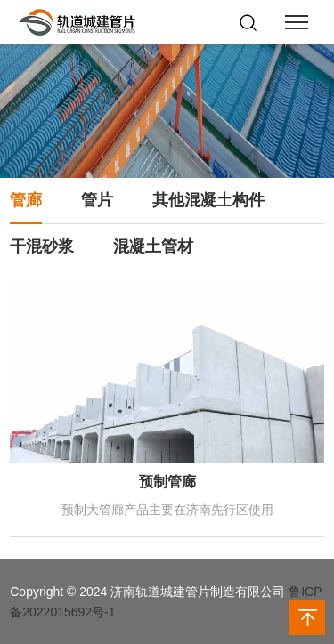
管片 (97, 200)
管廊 (26, 200)
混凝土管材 (153, 246)
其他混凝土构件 (208, 200)
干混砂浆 (42, 246)
